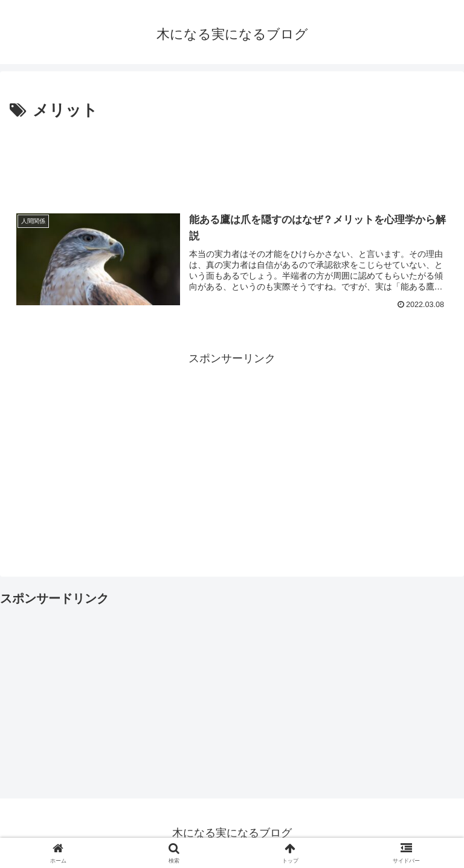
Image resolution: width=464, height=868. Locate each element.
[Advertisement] (232, 158)
